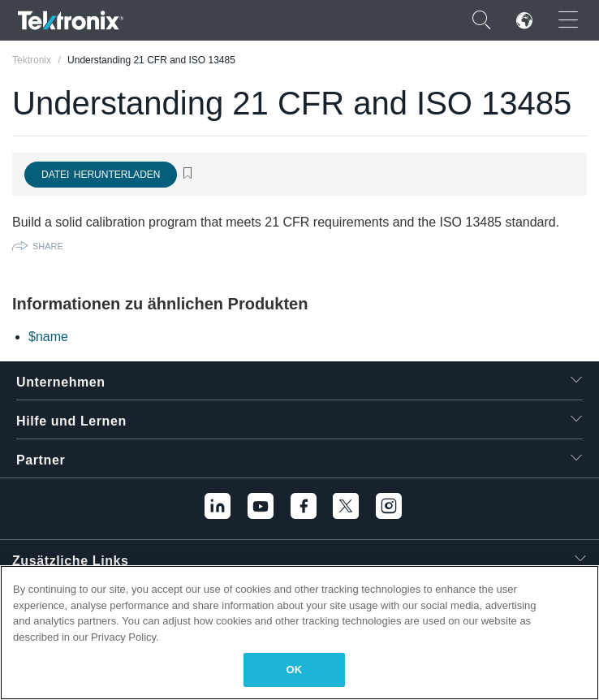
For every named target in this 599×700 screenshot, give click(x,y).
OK (295, 670)
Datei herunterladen (101, 175)
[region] (299, 633)
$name (48, 337)
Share (48, 246)
